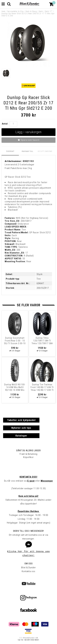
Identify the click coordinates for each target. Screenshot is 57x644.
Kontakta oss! (28, 477)
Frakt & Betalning (28, 454)
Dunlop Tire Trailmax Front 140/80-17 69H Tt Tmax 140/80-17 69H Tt (42, 387)
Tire (39, 279)
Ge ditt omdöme (45, 151)
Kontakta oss (28, 571)
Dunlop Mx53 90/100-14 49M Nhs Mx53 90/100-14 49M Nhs (15, 387)
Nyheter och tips (21, 428)
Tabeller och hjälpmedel (21, 420)
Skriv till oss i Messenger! (28, 531)
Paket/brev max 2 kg (21, 168)
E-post (31, 481)
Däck (41, 11)
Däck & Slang (31, 11)
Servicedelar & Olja (15, 11)
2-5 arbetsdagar (26, 165)
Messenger (47, 481)
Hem (3, 11)
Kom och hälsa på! (28, 496)
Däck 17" (49, 11)
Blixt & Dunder (29, 568)
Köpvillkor (28, 457)
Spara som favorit (29, 140)
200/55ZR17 (43, 288)
